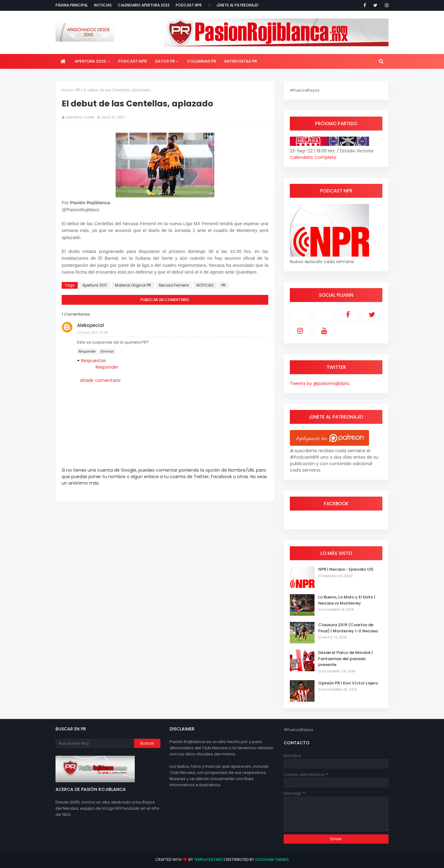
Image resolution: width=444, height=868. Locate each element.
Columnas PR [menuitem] (201, 61)
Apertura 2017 (95, 285)
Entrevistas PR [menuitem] (241, 61)
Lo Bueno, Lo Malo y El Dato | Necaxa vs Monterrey (347, 600)
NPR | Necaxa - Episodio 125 (346, 569)
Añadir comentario (100, 380)
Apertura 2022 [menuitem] (90, 61)
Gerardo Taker (80, 117)
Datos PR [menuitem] (165, 61)
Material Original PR (133, 285)
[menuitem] (63, 61)
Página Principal (72, 5)
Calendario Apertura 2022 (144, 5)
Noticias (103, 5)
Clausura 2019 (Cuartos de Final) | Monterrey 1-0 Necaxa (348, 628)
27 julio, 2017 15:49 (93, 333)
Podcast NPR (189, 5)
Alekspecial (90, 325)
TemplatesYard (208, 860)
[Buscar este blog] (95, 743)
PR (78, 90)
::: (209, 5)
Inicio (67, 90)
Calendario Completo (313, 157)
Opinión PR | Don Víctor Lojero (348, 683)
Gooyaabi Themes (272, 860)
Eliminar (107, 351)
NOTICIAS (205, 285)
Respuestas (93, 361)
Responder (87, 351)
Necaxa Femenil (174, 285)
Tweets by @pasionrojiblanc (320, 383)
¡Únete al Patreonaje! (238, 5)
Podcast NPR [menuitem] (132, 61)
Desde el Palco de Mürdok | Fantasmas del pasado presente (345, 659)
